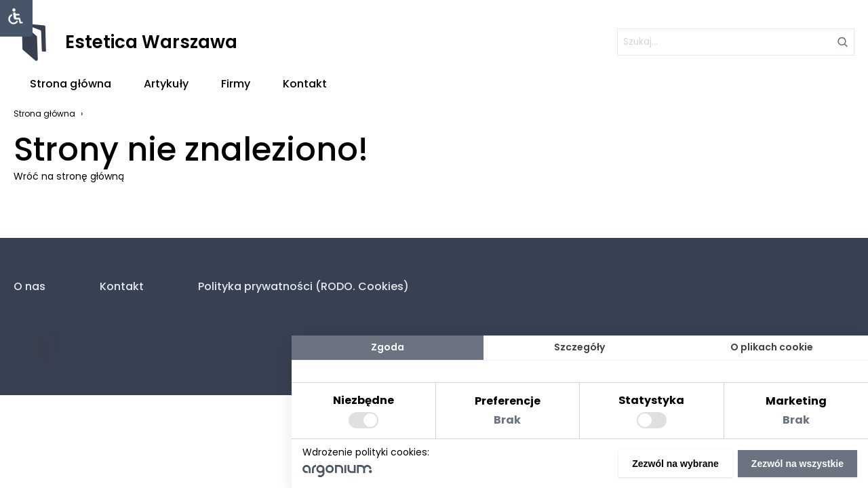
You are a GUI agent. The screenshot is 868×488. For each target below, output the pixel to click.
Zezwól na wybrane (675, 464)
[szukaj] (736, 42)
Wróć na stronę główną (69, 176)
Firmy (236, 84)
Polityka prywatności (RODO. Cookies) (303, 286)
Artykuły (166, 84)
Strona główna (71, 84)
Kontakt (305, 84)
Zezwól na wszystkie (797, 464)
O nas (29, 286)
